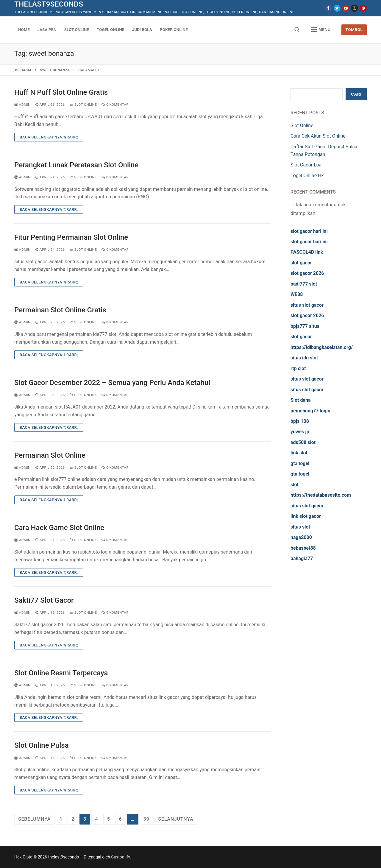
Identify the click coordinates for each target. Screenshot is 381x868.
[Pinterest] (363, 8)
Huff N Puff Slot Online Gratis (61, 92)
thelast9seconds (49, 4)
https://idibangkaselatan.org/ (322, 347)
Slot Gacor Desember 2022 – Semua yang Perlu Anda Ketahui (112, 383)
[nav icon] (321, 30)
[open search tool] (297, 30)
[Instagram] (354, 8)
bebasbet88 (303, 548)
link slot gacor (306, 516)
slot (295, 485)
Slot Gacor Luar (307, 165)
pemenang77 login (310, 411)
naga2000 (301, 537)
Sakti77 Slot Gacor (44, 600)
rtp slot (298, 368)
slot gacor (301, 263)
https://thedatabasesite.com (321, 495)
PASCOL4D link (307, 252)
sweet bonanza (55, 70)
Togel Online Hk (307, 176)
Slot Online (83, 105)
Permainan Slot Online (50, 455)
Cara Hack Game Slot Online (59, 528)
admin (22, 105)
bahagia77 (302, 558)
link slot (299, 453)
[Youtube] (346, 8)
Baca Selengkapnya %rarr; (49, 137)
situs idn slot (304, 358)
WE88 (297, 294)
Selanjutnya (176, 819)
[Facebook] (328, 8)
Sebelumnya (34, 819)
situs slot (300, 527)
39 (146, 819)
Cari (356, 94)
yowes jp (300, 432)
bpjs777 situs (305, 326)
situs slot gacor (307, 305)
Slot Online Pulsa (42, 745)
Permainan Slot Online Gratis (60, 310)
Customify (120, 857)
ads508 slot (303, 442)
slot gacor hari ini (309, 231)
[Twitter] (337, 8)
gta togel (300, 463)
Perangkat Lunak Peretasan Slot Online (76, 165)
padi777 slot (304, 284)
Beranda (23, 70)
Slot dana (301, 400)
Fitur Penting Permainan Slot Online (71, 237)
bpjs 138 (300, 421)
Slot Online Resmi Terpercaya (61, 673)
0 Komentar (115, 105)
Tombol (354, 29)
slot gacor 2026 (307, 273)
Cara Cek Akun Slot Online (318, 136)
